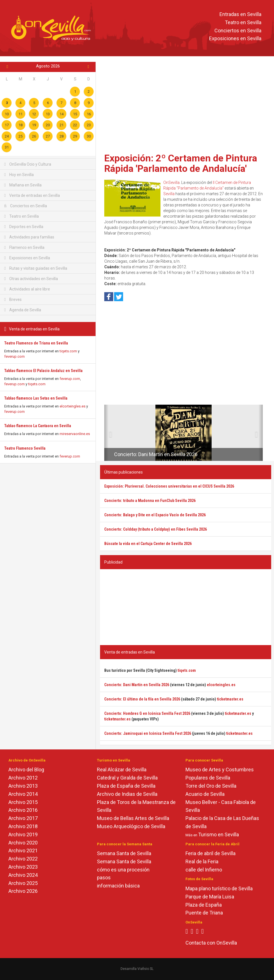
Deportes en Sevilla (24, 227)
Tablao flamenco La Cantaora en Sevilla (38, 426)
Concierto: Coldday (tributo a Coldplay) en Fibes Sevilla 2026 (156, 529)
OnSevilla (171, 183)
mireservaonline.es (75, 434)
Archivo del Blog (26, 770)
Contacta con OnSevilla (211, 943)
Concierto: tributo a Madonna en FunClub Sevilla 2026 (150, 501)
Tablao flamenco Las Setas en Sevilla (36, 398)
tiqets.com (68, 351)
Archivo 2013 (23, 786)
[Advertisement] (186, 105)
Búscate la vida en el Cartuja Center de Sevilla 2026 (148, 544)
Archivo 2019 (23, 834)
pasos (104, 878)
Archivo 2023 (23, 867)
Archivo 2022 (23, 859)
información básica (118, 886)
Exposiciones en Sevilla (235, 39)
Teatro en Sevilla (243, 22)
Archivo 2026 (23, 891)
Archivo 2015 (23, 802)
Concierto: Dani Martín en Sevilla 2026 (156, 454)
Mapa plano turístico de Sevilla (219, 888)
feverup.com (14, 356)
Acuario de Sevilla (205, 794)
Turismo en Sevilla (218, 834)
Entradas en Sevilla (240, 14)
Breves (13, 299)
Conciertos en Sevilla (238, 31)
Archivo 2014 (23, 794)
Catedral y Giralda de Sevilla (127, 778)
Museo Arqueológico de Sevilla (131, 826)
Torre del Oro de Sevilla (211, 786)
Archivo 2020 (23, 843)
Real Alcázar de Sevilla (122, 770)
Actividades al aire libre (27, 289)
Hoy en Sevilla (19, 175)
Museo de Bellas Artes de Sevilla (133, 818)
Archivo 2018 (23, 826)
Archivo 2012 (23, 778)
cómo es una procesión (123, 870)
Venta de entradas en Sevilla (32, 195)
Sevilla (169, 194)
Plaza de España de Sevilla (126, 786)
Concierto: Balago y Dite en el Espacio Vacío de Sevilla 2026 (155, 515)
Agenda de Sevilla (23, 310)
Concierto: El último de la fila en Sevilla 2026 (142, 699)
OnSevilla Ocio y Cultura (28, 164)
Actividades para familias (29, 237)
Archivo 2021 (23, 851)
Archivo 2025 (23, 883)
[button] (106, 433)
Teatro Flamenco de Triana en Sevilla (36, 343)
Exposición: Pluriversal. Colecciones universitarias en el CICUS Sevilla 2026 (169, 486)
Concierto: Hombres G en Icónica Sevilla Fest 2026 (147, 713)
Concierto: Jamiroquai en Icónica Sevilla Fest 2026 (148, 733)
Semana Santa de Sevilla (124, 853)
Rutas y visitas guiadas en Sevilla (36, 268)
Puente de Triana (204, 913)
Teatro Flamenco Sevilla (25, 448)
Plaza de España (204, 905)
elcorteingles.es (73, 406)
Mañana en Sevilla (23, 185)
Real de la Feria (202, 861)
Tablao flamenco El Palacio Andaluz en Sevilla (43, 371)
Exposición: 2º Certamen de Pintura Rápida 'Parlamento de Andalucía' (181, 163)
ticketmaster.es (230, 699)
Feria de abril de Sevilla (210, 853)
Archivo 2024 (23, 875)
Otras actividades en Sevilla (31, 279)
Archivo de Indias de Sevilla (127, 794)
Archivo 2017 (23, 818)
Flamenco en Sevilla (24, 247)
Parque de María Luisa (210, 897)
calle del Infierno (204, 870)
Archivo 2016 (23, 810)
